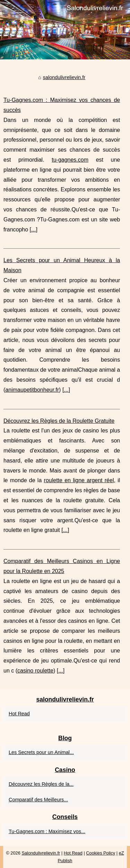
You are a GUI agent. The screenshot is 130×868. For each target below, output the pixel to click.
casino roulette (35, 671)
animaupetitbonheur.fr (32, 390)
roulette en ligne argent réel (79, 480)
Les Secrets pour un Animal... (41, 752)
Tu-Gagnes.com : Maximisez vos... (47, 831)
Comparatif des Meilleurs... (38, 800)
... (33, 230)
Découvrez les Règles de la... (41, 784)
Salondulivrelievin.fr (41, 853)
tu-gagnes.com (70, 160)
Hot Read (19, 714)
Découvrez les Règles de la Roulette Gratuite (59, 421)
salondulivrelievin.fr (64, 77)
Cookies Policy (101, 853)
